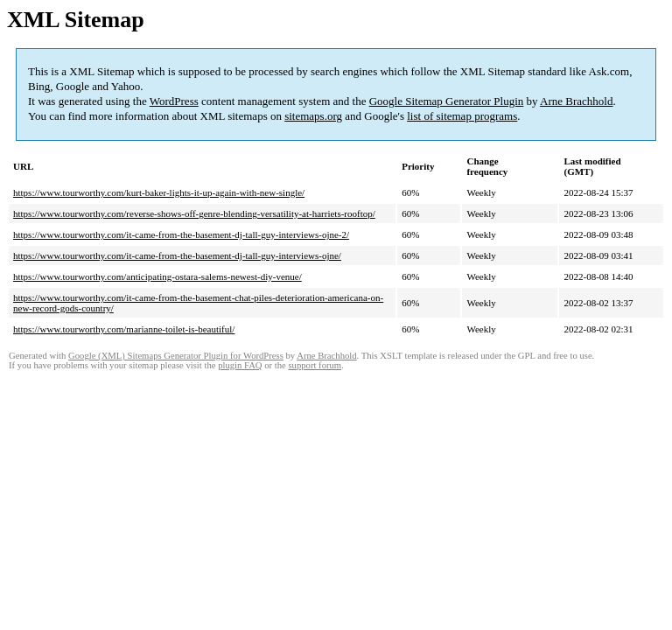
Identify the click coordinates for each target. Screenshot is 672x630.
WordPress (174, 101)
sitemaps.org (313, 116)
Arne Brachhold (576, 101)
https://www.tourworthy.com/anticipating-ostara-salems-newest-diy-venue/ (157, 276)
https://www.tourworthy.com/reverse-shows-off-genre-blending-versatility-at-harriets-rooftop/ (194, 213)
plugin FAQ (240, 365)
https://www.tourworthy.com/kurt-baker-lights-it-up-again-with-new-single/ (159, 192)
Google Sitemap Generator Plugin (447, 101)
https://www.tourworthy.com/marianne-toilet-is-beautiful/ (124, 329)
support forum (315, 365)
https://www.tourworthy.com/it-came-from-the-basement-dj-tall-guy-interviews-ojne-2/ (181, 234)
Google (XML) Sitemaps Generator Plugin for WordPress (176, 356)
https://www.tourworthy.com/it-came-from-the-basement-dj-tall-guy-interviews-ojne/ (177, 255)
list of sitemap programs (462, 116)
